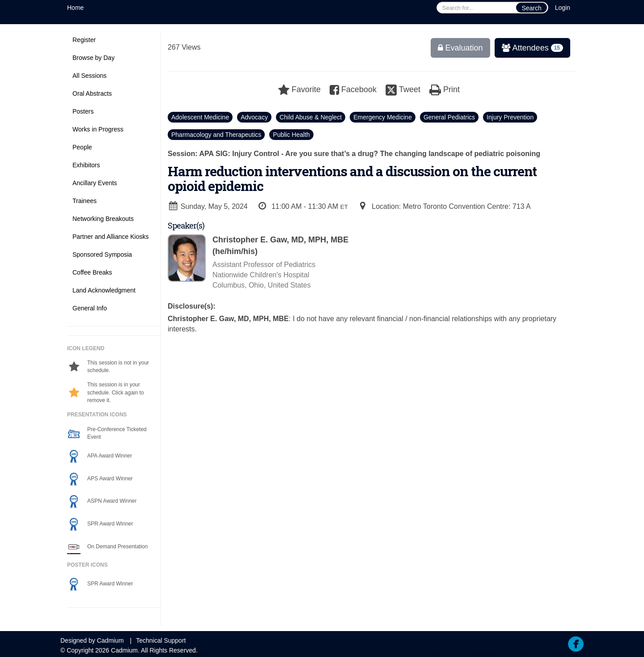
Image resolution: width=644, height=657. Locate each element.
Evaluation (460, 48)
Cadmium (110, 640)
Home (75, 8)
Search (531, 8)
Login (563, 8)
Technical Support (161, 640)
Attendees (530, 48)
